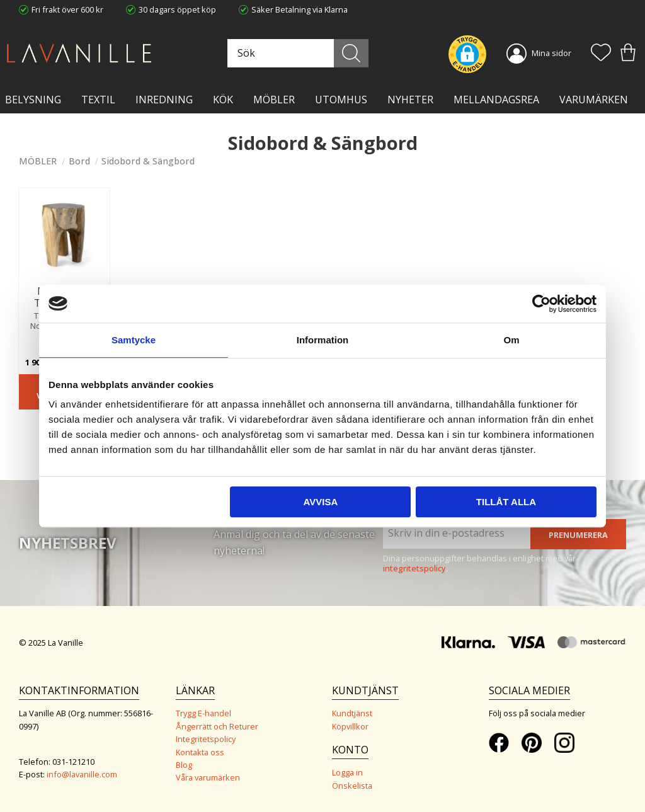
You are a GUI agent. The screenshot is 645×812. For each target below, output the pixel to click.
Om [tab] (511, 340)
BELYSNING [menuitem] (33, 100)
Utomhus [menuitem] (341, 100)
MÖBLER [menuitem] (274, 100)
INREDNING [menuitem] (164, 100)
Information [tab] (323, 340)
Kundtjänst (352, 713)
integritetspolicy (414, 568)
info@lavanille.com (82, 774)
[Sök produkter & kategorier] (297, 53)
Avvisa (320, 502)
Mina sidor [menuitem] (551, 53)
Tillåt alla (506, 502)
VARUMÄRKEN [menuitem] (594, 100)
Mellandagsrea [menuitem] (496, 100)
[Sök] (352, 53)
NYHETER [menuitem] (410, 100)
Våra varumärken (208, 777)
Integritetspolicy (206, 739)
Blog (184, 765)
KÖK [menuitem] (223, 100)
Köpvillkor (350, 726)
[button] (601, 54)
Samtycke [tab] (134, 340)
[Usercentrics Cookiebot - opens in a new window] (541, 304)
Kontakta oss (200, 752)
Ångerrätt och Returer (217, 726)
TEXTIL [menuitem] (98, 100)
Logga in (347, 772)
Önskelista (352, 786)
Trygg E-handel (203, 713)
